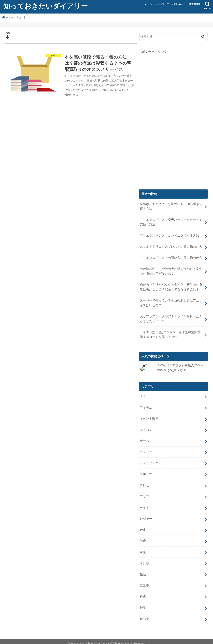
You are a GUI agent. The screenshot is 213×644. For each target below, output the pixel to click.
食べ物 (144, 615)
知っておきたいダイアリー (46, 6)
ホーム (148, 4)
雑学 (143, 604)
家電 (143, 549)
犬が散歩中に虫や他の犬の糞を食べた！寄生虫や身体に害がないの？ (171, 271)
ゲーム (144, 439)
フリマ (144, 494)
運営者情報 (195, 4)
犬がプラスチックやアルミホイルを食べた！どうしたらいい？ (171, 317)
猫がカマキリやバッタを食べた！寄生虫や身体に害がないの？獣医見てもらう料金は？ (171, 286)
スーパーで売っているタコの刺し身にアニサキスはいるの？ (171, 302)
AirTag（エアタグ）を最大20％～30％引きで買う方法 (171, 206)
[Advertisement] (170, 116)
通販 (143, 593)
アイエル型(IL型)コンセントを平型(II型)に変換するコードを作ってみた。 (170, 333)
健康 (143, 538)
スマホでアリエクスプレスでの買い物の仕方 (171, 246)
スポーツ (146, 472)
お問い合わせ (179, 4)
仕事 (143, 527)
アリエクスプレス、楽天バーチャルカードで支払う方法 (171, 222)
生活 (143, 571)
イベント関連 (149, 417)
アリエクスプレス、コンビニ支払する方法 (169, 235)
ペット (144, 505)
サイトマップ (162, 4)
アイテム (146, 406)
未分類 (144, 560)
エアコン (146, 428)
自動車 (144, 582)
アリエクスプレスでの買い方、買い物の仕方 (171, 257)
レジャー (146, 516)
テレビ (144, 483)
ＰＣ (143, 395)
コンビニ (146, 450)
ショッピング (149, 461)
